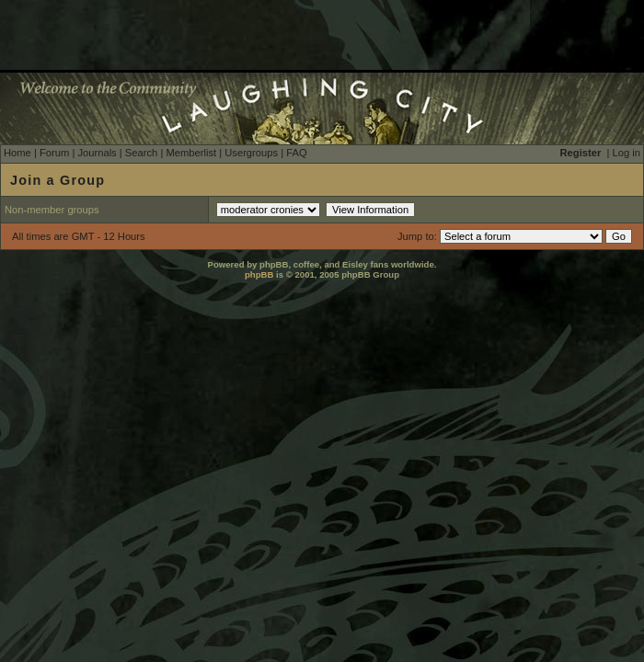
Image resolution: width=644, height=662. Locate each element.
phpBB (259, 274)
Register (581, 153)
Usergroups (251, 153)
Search (141, 153)
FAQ (296, 153)
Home (17, 153)
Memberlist (191, 153)
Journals (97, 153)
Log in (627, 153)
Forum (54, 153)
